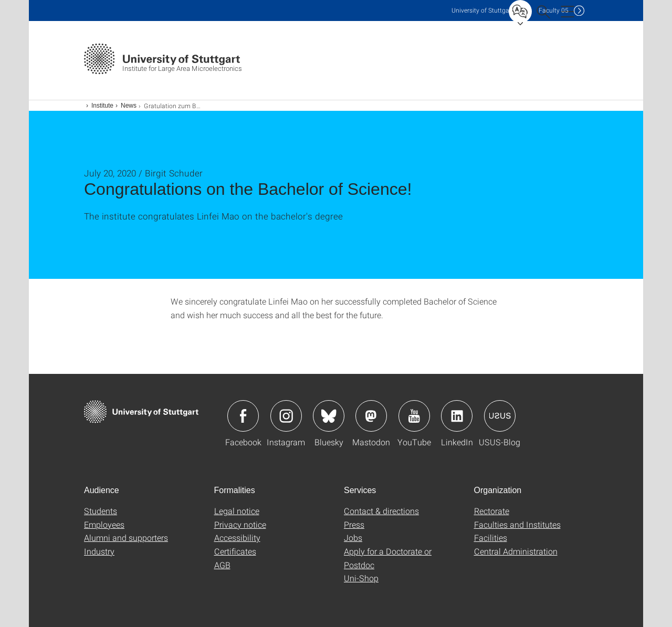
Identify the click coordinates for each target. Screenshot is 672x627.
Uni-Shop (361, 578)
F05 (554, 10)
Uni (482, 10)
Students (101, 511)
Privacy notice (240, 524)
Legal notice (237, 511)
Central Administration (516, 551)
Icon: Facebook (243, 416)
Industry (99, 551)
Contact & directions (381, 511)
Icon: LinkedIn (457, 416)
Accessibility (237, 537)
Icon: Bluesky (329, 416)
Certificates (235, 551)
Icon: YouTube (414, 416)
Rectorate (492, 511)
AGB (222, 565)
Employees (104, 524)
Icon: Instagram (286, 416)
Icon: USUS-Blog (500, 416)
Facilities (491, 537)
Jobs (353, 537)
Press (354, 524)
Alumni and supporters (126, 537)
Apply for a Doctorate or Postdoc (388, 558)
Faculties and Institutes (517, 524)
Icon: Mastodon (371, 416)
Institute (102, 106)
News (129, 106)
